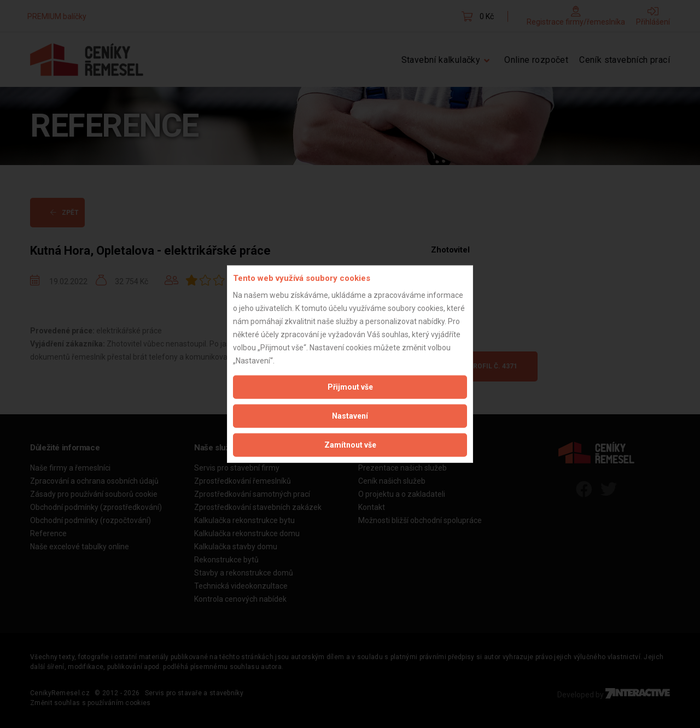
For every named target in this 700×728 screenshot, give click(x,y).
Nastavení (350, 415)
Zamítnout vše (350, 444)
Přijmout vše (350, 386)
